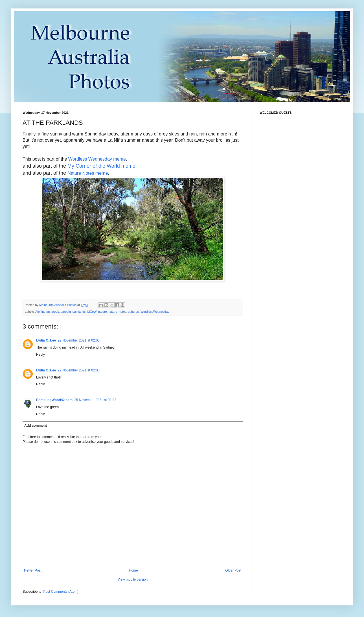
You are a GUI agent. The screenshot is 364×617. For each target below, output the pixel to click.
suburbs (133, 312)
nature (103, 312)
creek (55, 312)
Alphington (42, 312)
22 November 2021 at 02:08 (79, 340)
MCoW (92, 312)
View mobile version (133, 579)
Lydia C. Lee (46, 340)
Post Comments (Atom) (61, 592)
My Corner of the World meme (101, 166)
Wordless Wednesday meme (97, 159)
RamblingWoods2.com (54, 400)
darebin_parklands (73, 312)
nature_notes (118, 312)
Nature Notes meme (88, 173)
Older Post (233, 570)
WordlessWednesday (155, 312)
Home (133, 570)
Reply (40, 355)
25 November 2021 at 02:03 (95, 400)
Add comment (36, 426)
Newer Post (33, 570)
